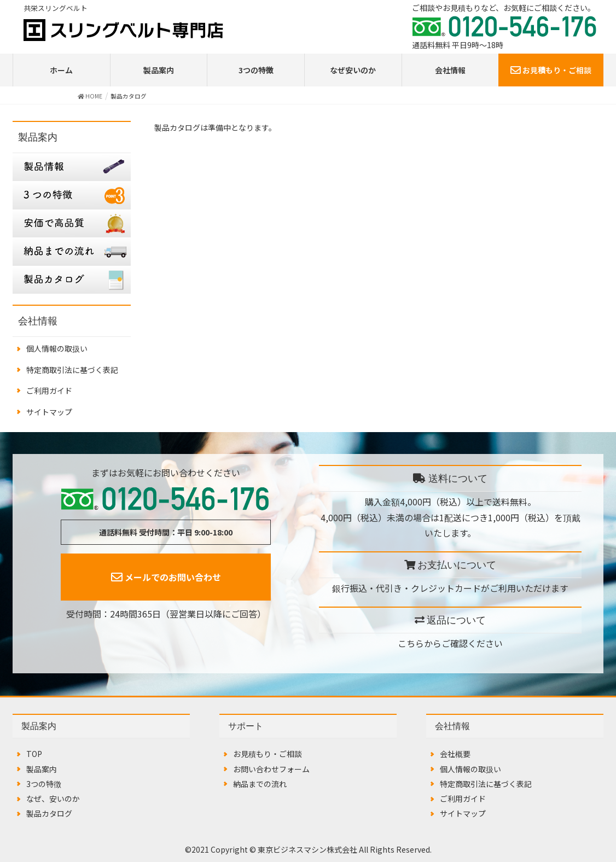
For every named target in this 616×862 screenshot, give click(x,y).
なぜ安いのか (353, 70)
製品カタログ (49, 813)
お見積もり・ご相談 (551, 70)
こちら (411, 643)
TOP (34, 754)
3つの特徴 (256, 70)
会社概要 (455, 754)
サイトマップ (49, 412)
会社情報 (450, 70)
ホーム (61, 70)
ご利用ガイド (49, 391)
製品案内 (159, 70)
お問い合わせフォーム (271, 769)
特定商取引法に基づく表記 (72, 370)
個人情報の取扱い (57, 348)
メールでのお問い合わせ (166, 577)
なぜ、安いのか (53, 799)
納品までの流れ (260, 784)
